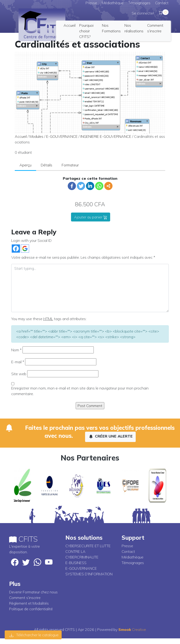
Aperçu (25, 165)
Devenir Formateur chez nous (33, 592)
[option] (23, 486)
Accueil (69, 25)
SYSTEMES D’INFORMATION (89, 574)
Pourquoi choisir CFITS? (86, 31)
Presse (91, 3)
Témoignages (139, 3)
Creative (132, 629)
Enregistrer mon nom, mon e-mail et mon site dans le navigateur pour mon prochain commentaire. (80, 391)
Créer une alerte (111, 436)
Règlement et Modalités (29, 603)
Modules (36, 136)
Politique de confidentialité (31, 609)
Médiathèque (113, 3)
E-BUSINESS (76, 563)
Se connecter (143, 13)
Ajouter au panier (91, 217)
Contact (162, 3)
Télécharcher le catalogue (34, 635)
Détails (47, 165)
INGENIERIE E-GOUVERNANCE (106, 136)
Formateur (70, 165)
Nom (16, 350)
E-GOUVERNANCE (62, 136)
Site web (19, 374)
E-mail (18, 362)
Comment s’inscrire (25, 598)
